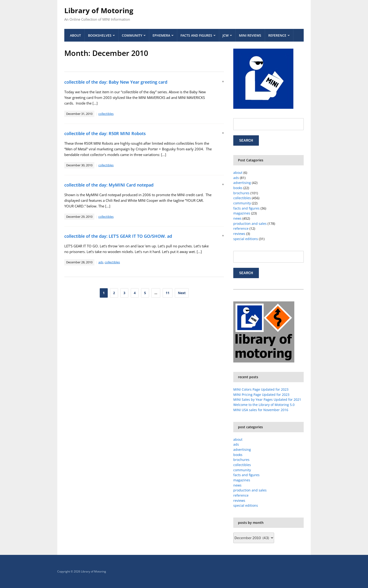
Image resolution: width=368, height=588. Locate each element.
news (237, 218)
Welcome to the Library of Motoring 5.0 (264, 405)
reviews (239, 234)
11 (168, 293)
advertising (242, 183)
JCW (226, 35)
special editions (246, 239)
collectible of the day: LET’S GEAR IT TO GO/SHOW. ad (118, 236)
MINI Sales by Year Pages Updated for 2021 (267, 399)
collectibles (106, 114)
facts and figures (246, 208)
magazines (242, 213)
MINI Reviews (250, 35)
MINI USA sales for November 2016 (261, 410)
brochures (241, 193)
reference (241, 228)
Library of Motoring (99, 10)
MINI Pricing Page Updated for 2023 (261, 395)
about (238, 173)
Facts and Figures (196, 35)
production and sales (250, 224)
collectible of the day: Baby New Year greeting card (116, 82)
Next (182, 293)
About (75, 35)
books (238, 188)
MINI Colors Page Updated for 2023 (261, 389)
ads (101, 262)
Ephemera (161, 35)
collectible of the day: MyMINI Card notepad (109, 185)
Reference (277, 35)
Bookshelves (100, 35)
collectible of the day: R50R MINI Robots (105, 133)
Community (132, 35)
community (242, 203)
